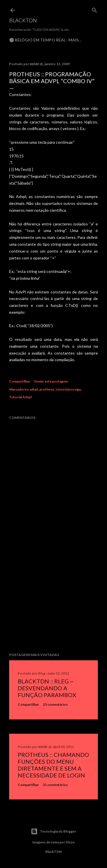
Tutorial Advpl (20, 397)
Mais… (75, 40)
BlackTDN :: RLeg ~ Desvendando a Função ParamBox (47, 688)
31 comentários (55, 785)
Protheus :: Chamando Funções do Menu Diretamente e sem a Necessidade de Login (53, 765)
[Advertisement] (53, 603)
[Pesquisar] (94, 9)
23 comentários (55, 704)
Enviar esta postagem (51, 381)
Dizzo (70, 842)
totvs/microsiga (68, 389)
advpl (34, 389)
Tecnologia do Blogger (53, 831)
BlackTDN (23, 20)
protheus (47, 389)
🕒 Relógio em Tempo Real (37, 40)
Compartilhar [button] (20, 381)
